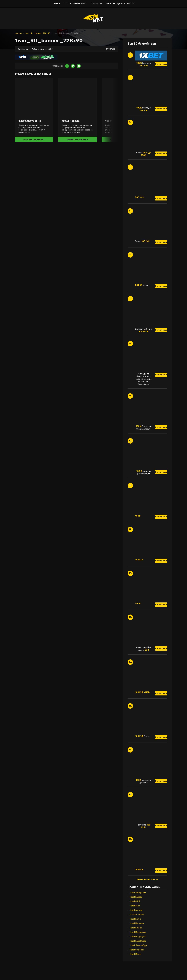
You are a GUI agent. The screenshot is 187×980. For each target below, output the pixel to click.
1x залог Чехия (137, 915)
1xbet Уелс (135, 906)
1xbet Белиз (135, 919)
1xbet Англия (136, 910)
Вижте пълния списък (147, 879)
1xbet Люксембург (138, 945)
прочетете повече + (34, 139)
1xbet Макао (135, 954)
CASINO (95, 4)
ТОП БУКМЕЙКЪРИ (75, 4)
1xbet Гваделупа (138, 937)
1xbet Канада (136, 897)
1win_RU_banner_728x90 (38, 33)
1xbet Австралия (138, 893)
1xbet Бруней (136, 928)
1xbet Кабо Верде (138, 941)
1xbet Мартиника (138, 932)
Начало (18, 33)
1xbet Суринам (137, 950)
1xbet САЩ (135, 901)
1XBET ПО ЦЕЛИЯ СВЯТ (119, 4)
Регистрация (161, 64)
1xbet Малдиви (137, 923)
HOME (57, 4)
